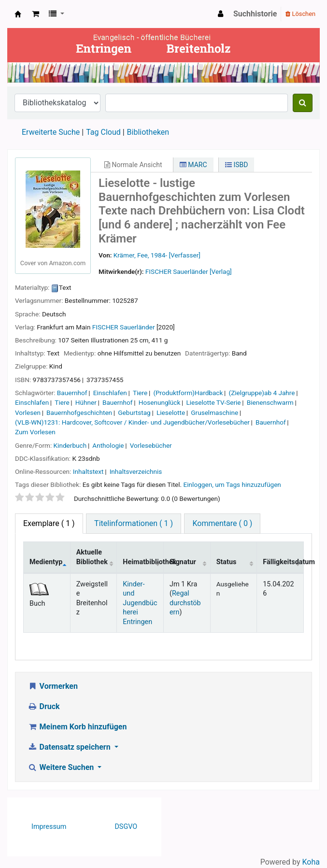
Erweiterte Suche (51, 132)
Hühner (86, 402)
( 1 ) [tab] (49, 523)
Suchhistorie (255, 14)
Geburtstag (134, 413)
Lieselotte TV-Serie (213, 402)
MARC (193, 165)
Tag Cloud (103, 132)
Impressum (49, 827)
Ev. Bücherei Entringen (18, 14)
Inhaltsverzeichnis (136, 471)
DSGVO (126, 827)
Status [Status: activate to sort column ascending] (227, 562)
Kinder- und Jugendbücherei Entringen (140, 603)
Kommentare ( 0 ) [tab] (222, 523)
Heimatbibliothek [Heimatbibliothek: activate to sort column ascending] (143, 562)
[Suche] (303, 103)
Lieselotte (171, 413)
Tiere (140, 393)
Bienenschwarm (270, 402)
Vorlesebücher (151, 445)
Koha (311, 862)
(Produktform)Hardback (188, 393)
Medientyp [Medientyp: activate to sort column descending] (46, 562)
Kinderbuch (70, 445)
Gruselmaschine (214, 413)
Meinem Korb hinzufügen (77, 727)
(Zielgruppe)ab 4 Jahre (262, 393)
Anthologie (108, 445)
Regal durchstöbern (185, 603)
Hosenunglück (160, 402)
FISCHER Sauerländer (124, 327)
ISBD (237, 165)
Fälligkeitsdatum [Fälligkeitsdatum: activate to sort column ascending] (283, 562)
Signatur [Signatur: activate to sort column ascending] (183, 562)
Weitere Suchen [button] (62, 767)
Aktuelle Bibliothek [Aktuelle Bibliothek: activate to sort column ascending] (92, 557)
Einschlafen (110, 393)
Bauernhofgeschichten (79, 413)
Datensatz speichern (70, 747)
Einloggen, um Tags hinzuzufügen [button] (232, 484)
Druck (44, 706)
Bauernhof (72, 393)
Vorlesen (28, 413)
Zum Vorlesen (35, 432)
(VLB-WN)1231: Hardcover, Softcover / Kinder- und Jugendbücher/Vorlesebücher (132, 422)
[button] (36, 14)
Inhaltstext (88, 471)
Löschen (300, 14)
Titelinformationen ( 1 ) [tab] (134, 523)
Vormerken (53, 686)
